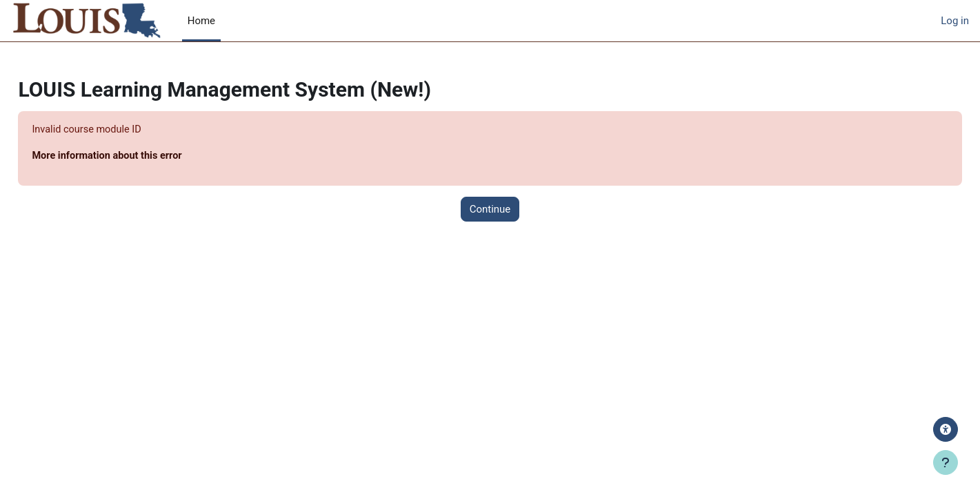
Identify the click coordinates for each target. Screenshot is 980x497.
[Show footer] (946, 462)
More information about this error (140, 157)
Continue (490, 210)
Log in (955, 21)
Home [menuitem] (201, 21)
